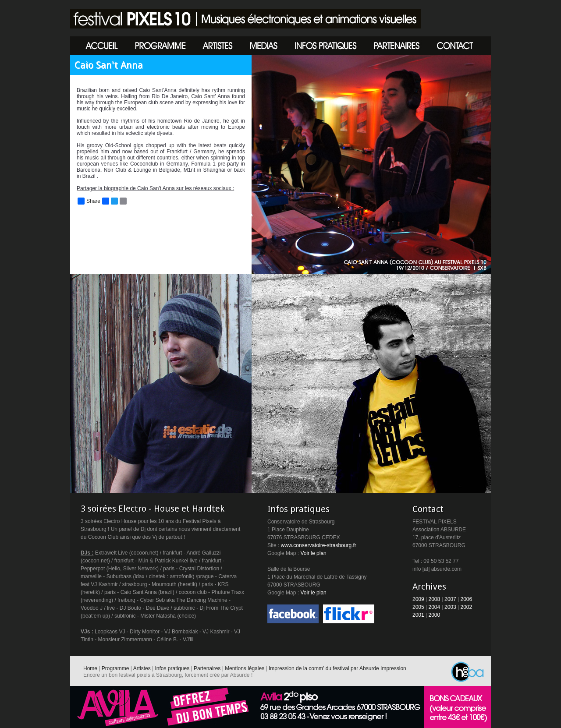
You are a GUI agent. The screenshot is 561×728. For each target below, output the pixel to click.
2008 (435, 599)
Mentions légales (245, 668)
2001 (418, 615)
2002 (467, 607)
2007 (450, 599)
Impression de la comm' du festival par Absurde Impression (337, 668)
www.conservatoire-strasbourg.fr (319, 545)
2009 (418, 599)
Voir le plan (313, 553)
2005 (418, 607)
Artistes (142, 668)
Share (89, 201)
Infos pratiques (172, 668)
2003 (450, 607)
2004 (435, 607)
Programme (115, 668)
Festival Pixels (245, 19)
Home (90, 668)
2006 (467, 599)
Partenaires (207, 668)
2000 (435, 615)
